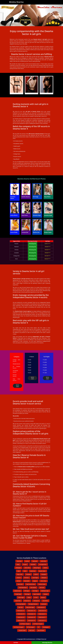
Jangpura (35, 581)
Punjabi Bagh (18, 594)
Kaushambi (44, 604)
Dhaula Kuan (27, 601)
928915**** (48, 244)
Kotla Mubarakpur (23, 588)
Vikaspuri (46, 594)
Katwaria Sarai (17, 591)
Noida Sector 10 (21, 611)
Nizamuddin (27, 581)
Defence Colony (42, 584)
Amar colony (43, 581)
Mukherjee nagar (45, 591)
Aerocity (27, 561)
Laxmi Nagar (35, 578)
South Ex (19, 578)
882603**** (48, 259)
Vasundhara (45, 601)
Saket (19, 571)
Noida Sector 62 (21, 617)
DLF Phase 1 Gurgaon (25, 624)
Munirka (43, 597)
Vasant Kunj (33, 571)
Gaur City (20, 607)
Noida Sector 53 (31, 621)
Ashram (19, 581)
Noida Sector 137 (31, 611)
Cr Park (36, 597)
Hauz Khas (19, 561)
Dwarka (45, 568)
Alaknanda (35, 561)
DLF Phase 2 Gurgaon (19, 627)
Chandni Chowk (22, 630)
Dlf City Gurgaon (31, 627)
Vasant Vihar (18, 601)
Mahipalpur (18, 568)
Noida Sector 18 (31, 614)
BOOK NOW (17, 386)
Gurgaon (25, 564)
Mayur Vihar (20, 574)
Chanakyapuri (46, 627)
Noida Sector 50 (31, 617)
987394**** (48, 256)
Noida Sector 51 (42, 617)
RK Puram (27, 578)
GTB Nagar (27, 591)
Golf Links (42, 588)
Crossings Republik (21, 604)
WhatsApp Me (33, 244)
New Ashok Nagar (30, 607)
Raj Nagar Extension (33, 604)
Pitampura (44, 578)
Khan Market (33, 588)
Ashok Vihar (43, 561)
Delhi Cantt (32, 630)
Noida (18, 564)
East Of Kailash (41, 630)
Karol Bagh (35, 591)
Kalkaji (29, 597)
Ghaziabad (33, 564)
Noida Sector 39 (42, 611)
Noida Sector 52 (21, 621)
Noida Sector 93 (41, 607)
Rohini (25, 571)
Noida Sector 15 (42, 621)
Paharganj (28, 574)
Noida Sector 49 (21, 614)
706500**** (48, 247)
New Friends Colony (31, 584)
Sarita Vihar (20, 584)
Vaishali (36, 574)
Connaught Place (43, 564)
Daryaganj (44, 574)
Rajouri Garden (37, 594)
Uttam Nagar (21, 597)
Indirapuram (36, 601)
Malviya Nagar (37, 568)
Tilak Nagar (27, 594)
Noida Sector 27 (42, 614)
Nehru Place (27, 568)
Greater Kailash (42, 571)
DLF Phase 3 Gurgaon (38, 624)
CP (39, 627)
